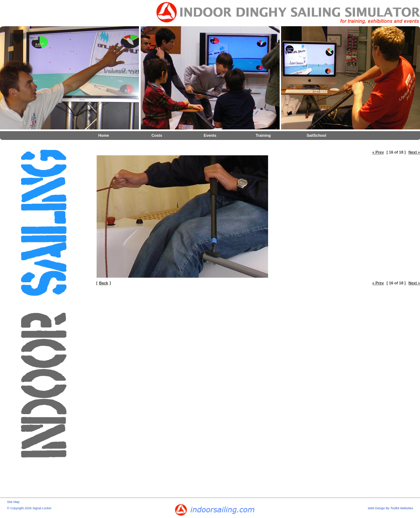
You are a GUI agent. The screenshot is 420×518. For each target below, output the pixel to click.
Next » (414, 152)
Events (210, 135)
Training (263, 135)
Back (104, 283)
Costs (157, 135)
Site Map (13, 502)
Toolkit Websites (402, 508)
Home (104, 135)
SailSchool (316, 135)
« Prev (378, 152)
